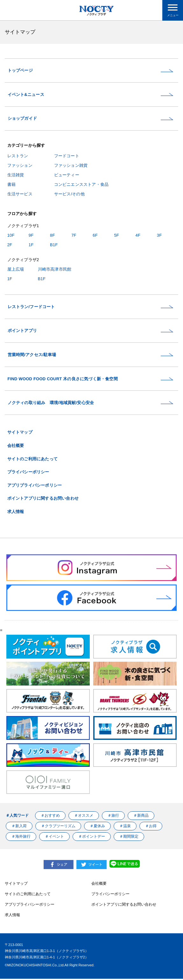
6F (95, 236)
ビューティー (67, 175)
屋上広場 (16, 270)
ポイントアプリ (22, 331)
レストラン (18, 156)
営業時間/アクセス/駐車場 (32, 356)
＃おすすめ (50, 817)
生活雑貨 (16, 175)
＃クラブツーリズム (58, 827)
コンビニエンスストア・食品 (81, 185)
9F (31, 236)
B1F (54, 245)
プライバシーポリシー (28, 473)
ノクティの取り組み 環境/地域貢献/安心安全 (51, 404)
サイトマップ (20, 434)
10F (11, 236)
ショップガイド (22, 119)
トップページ (20, 71)
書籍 (11, 185)
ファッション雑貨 (71, 166)
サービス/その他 (69, 194)
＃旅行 (113, 817)
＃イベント (54, 838)
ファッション (20, 166)
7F (74, 236)
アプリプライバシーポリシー (35, 487)
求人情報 (16, 513)
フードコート (67, 156)
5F (116, 236)
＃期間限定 (129, 838)
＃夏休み (98, 827)
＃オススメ (84, 817)
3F (159, 236)
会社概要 (16, 447)
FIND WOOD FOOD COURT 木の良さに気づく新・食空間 (63, 380)
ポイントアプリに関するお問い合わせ (43, 500)
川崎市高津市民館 (55, 270)
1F (31, 245)
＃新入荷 (19, 827)
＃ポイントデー (92, 838)
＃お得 (151, 827)
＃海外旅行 (21, 838)
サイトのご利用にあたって (32, 460)
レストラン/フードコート (31, 307)
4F (138, 236)
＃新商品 (141, 817)
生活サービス (20, 194)
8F (53, 236)
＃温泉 (125, 827)
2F (10, 245)
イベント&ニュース (26, 95)
